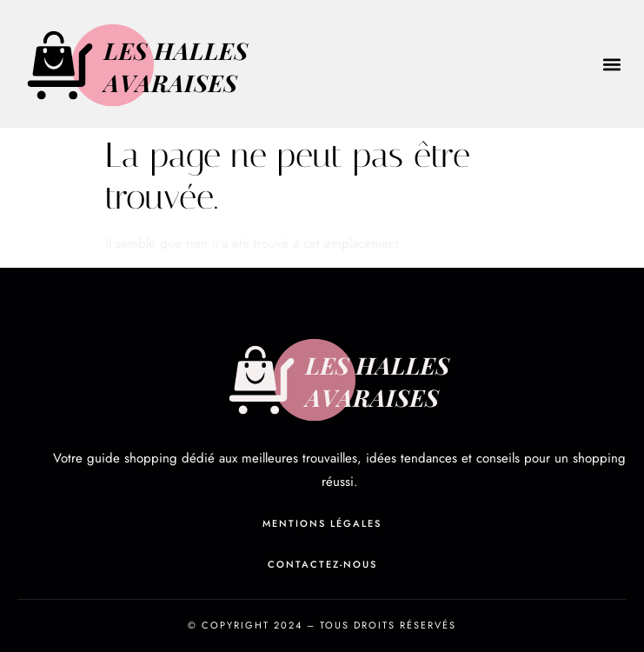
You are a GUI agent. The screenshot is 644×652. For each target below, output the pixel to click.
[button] (612, 64)
